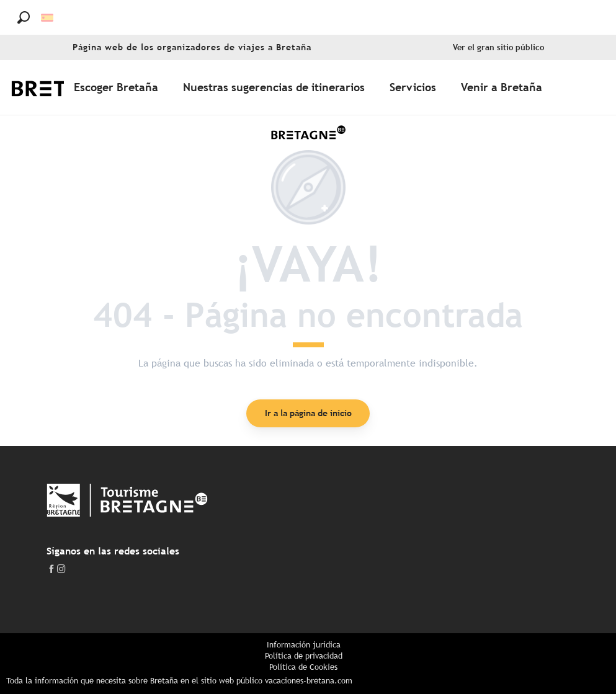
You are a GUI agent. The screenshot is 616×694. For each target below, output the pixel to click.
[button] (24, 17)
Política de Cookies (303, 667)
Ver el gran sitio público (498, 47)
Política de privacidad (304, 656)
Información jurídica (304, 645)
